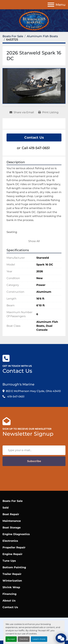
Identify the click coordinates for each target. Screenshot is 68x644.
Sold (6, 508)
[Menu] (51, 5)
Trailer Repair (12, 574)
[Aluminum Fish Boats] (42, 36)
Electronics (10, 541)
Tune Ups (9, 561)
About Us (9, 601)
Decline (24, 639)
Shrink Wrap (11, 587)
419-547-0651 (39, 148)
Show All (34, 241)
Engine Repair (12, 554)
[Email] (34, 450)
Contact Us (34, 137)
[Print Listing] (48, 112)
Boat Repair (11, 514)
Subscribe (34, 461)
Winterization (12, 581)
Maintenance (12, 521)
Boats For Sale (13, 501)
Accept (11, 639)
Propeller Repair (14, 547)
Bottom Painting (14, 567)
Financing (9, 594)
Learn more (39, 639)
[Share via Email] (22, 112)
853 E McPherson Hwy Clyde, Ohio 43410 (33, 391)
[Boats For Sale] (13, 36)
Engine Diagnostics (16, 534)
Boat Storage (12, 528)
